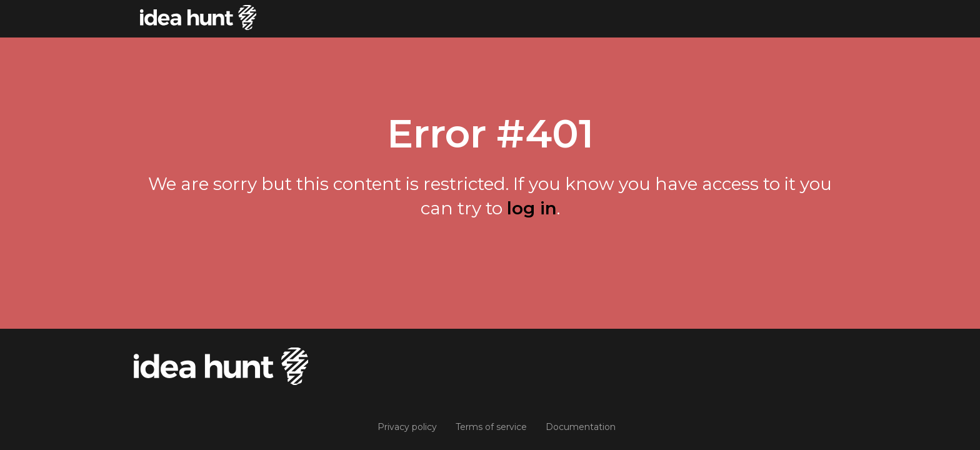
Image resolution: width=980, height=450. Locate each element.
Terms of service (491, 427)
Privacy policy (407, 427)
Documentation (581, 427)
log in (532, 208)
